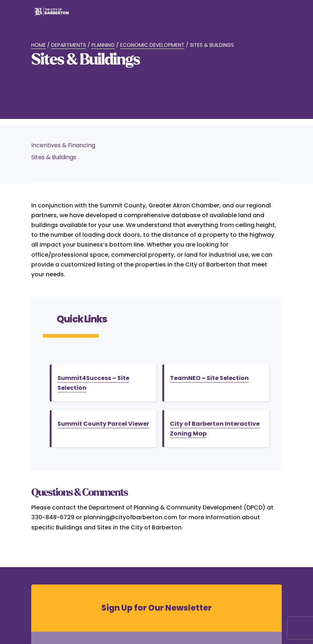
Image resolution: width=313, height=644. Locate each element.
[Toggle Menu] (272, 16)
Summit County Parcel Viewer (103, 424)
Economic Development (152, 45)
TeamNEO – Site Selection (209, 378)
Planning (103, 45)
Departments (69, 45)
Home (38, 45)
